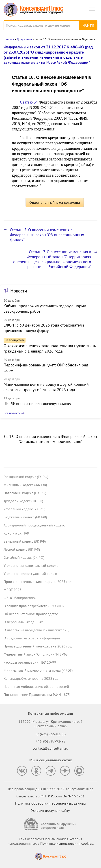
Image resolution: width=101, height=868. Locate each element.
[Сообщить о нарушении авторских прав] (51, 824)
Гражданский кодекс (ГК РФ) (26, 477)
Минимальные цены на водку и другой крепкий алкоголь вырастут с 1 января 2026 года (46, 387)
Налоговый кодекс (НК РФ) (25, 493)
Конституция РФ (16, 533)
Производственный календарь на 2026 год (38, 646)
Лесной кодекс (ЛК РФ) (22, 549)
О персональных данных (23, 622)
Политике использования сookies (67, 843)
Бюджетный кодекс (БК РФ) (25, 517)
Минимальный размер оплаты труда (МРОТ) (38, 670)
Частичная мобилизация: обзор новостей (36, 686)
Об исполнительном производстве (31, 614)
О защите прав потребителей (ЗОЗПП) (34, 606)
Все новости (12, 413)
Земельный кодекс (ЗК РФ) (25, 541)
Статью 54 (29, 102)
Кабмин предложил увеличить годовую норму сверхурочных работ (45, 308)
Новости (19, 291)
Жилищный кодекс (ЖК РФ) (25, 485)
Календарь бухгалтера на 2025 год (31, 678)
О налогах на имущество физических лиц (36, 630)
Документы (24, 39)
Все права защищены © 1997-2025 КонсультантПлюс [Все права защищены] (50, 789)
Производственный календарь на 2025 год (38, 582)
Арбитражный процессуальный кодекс (34, 525)
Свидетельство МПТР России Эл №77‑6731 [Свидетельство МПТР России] (50, 796)
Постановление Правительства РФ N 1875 (37, 695)
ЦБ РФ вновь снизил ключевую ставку (37, 404)
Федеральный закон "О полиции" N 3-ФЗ (36, 654)
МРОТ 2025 (13, 590)
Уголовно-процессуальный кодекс (31, 574)
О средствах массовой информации (32, 638)
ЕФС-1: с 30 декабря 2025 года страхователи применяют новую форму (44, 328)
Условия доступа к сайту (50, 810)
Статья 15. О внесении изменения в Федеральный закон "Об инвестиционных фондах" (47, 235)
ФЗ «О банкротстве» (20, 598)
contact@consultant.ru (51, 748)
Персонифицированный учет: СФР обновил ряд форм (46, 368)
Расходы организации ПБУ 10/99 (30, 662)
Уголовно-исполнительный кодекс (31, 565)
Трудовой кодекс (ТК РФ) (23, 501)
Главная (9, 39)
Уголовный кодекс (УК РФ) (24, 509)
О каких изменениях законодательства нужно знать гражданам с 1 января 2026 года (50, 348)
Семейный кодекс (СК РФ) (24, 557)
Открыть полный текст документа (55, 202)
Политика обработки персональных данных (50, 803)
